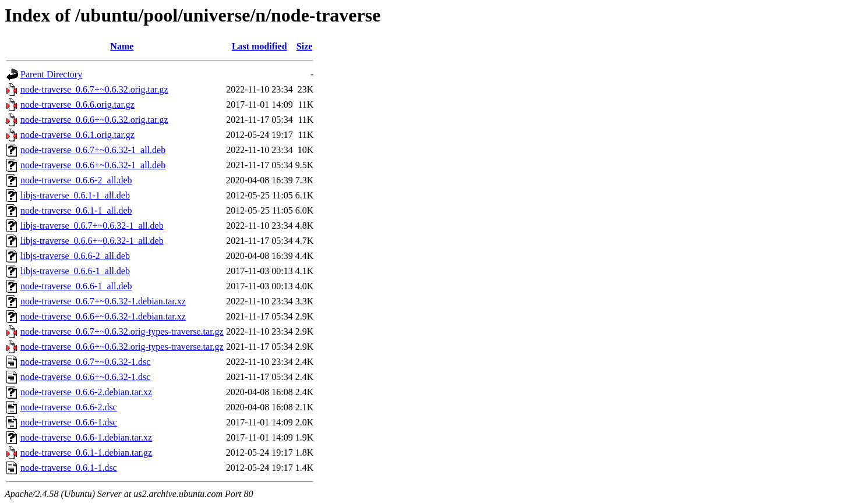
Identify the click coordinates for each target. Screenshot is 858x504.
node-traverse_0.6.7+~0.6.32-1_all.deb (93, 150)
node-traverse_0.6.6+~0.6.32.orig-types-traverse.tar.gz (122, 347)
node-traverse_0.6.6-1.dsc (69, 422)
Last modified (259, 46)
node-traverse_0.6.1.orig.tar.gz (77, 135)
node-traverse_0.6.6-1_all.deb (76, 286)
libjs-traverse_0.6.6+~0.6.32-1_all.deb (92, 241)
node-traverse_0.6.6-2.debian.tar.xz (86, 392)
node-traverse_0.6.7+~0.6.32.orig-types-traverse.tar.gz (122, 331)
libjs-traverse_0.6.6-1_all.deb (75, 271)
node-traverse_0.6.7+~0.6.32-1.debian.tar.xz (103, 301)
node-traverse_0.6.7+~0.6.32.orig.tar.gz (94, 89)
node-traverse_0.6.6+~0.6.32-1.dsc (85, 377)
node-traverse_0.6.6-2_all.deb (76, 180)
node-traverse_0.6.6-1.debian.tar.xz (86, 437)
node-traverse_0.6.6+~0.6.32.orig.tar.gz (94, 120)
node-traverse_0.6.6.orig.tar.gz (77, 104)
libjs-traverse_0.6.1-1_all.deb (75, 195)
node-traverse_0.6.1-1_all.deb (76, 210)
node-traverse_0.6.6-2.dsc (69, 407)
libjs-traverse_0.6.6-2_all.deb (75, 256)
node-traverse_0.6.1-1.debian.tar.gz (86, 452)
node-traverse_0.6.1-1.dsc (69, 468)
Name (122, 46)
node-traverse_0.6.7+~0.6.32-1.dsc (85, 362)
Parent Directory (51, 74)
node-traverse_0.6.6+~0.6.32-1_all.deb (93, 165)
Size (305, 46)
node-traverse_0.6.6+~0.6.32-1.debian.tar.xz (103, 316)
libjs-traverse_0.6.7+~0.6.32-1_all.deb (92, 226)
